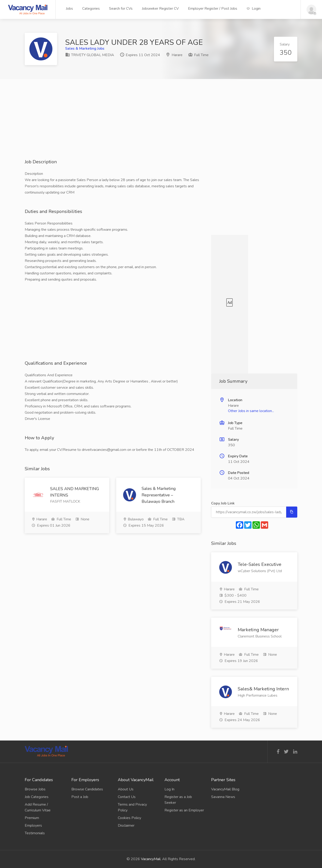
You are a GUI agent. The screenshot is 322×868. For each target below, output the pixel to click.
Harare (177, 55)
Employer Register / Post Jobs (213, 9)
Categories (91, 9)
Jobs (69, 9)
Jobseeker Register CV (160, 9)
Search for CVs (121, 9)
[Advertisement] (161, 126)
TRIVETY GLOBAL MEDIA (90, 55)
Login (254, 9)
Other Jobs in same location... (251, 411)
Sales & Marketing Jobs (85, 49)
